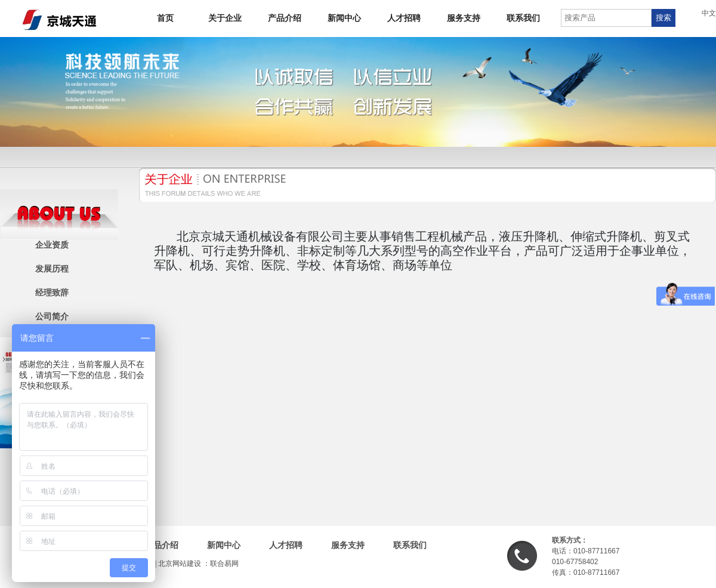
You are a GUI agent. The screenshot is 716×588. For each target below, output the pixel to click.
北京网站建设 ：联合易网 (198, 564)
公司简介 (52, 317)
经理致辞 (52, 293)
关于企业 (225, 18)
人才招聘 (404, 18)
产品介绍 (285, 18)
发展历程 (52, 269)
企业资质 (52, 245)
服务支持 (464, 18)
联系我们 (523, 18)
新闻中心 (344, 18)
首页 (165, 18)
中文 (709, 13)
